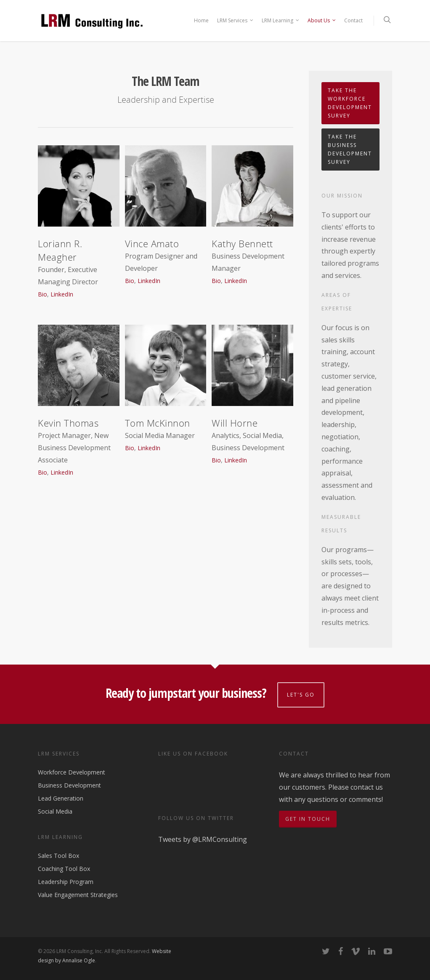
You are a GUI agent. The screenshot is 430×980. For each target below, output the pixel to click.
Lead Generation (61, 798)
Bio (42, 294)
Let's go (301, 695)
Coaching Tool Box (64, 869)
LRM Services (236, 21)
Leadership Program (66, 882)
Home (201, 20)
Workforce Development (72, 773)
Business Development (69, 785)
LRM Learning (281, 21)
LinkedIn (62, 294)
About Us (322, 21)
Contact (353, 20)
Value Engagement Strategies (78, 895)
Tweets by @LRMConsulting (203, 839)
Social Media (55, 811)
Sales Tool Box (58, 856)
